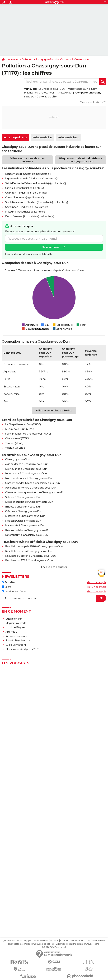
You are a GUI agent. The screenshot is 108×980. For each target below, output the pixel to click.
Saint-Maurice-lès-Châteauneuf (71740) (28, 434)
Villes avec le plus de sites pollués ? (27, 160)
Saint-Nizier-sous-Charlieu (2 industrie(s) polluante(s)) (36, 202)
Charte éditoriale (40, 941)
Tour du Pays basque (18, 641)
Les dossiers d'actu (14, 592)
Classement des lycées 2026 (22, 649)
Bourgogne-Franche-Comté (52, 60)
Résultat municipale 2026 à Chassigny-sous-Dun (34, 546)
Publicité (54, 941)
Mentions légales (75, 944)
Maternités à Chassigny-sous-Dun (25, 525)
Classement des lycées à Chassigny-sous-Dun (32, 483)
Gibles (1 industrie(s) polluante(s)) (24, 188)
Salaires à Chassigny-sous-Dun (23, 497)
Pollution (27, 60)
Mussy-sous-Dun (78, 89)
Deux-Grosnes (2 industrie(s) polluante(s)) (30, 216)
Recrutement (99, 941)
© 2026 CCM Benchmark (54, 947)
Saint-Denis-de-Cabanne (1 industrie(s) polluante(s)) (35, 183)
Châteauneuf (65, 93)
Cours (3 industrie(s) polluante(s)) (24, 198)
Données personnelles (20, 944)
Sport (6, 587)
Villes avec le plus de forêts (54, 411)
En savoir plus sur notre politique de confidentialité (29, 254)
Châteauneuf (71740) (17, 439)
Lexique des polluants (54, 567)
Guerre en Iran (14, 619)
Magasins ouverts (16, 623)
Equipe (27, 941)
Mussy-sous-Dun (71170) (20, 429)
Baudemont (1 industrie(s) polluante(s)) (28, 174)
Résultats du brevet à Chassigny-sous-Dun (30, 556)
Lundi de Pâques (15, 627)
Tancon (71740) (14, 443)
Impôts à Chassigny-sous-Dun (23, 507)
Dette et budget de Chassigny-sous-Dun (29, 502)
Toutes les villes (15, 448)
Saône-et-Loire (81, 60)
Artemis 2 (11, 632)
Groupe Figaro (92, 944)
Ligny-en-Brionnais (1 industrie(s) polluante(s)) (32, 179)
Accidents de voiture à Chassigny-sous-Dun (31, 488)
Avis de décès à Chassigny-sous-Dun (27, 464)
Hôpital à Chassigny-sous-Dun (23, 521)
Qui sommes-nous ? (12, 941)
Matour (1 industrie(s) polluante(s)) (25, 212)
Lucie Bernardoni (16, 645)
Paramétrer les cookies (43, 944)
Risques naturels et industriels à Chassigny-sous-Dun (81, 160)
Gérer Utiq (60, 944)
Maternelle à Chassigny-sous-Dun (25, 516)
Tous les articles (77, 941)
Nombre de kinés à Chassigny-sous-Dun (29, 478)
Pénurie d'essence (17, 636)
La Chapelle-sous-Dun (51, 89)
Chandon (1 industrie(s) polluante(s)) (26, 193)
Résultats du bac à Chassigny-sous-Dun (29, 551)
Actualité (13, 60)
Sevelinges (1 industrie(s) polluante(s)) (27, 207)
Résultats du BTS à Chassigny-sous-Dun (29, 560)
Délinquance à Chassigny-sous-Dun (26, 469)
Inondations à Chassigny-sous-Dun (26, 474)
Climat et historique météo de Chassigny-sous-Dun (36, 493)
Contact (64, 941)
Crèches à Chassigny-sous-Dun (24, 511)
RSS (89, 941)
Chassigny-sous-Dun (18, 459)
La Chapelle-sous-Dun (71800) (23, 424)
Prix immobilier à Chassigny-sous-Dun (28, 530)
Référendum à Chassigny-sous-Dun (26, 535)
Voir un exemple (97, 582)
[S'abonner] (54, 598)
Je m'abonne (51, 247)
